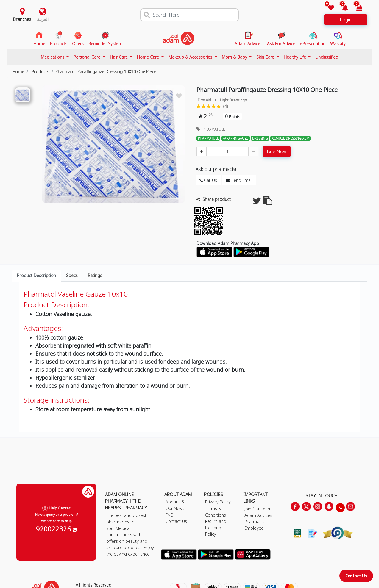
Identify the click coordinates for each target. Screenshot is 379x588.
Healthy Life (295, 57)
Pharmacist (255, 521)
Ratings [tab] (95, 275)
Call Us (208, 180)
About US (175, 502)
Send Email (239, 180)
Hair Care (119, 57)
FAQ (170, 515)
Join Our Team (258, 509)
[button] (342, 8)
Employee (254, 528)
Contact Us (356, 576)
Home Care (149, 57)
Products (40, 72)
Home (18, 72)
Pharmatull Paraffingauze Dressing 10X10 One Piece (106, 72)
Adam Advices (258, 515)
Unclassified (327, 57)
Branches (22, 19)
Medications (53, 57)
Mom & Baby (235, 57)
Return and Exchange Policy (216, 528)
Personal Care (88, 57)
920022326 (56, 529)
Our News (175, 508)
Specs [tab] (72, 275)
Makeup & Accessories (191, 57)
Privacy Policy (218, 502)
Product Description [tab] (36, 275)
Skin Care (266, 57)
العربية (43, 19)
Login (346, 20)
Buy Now (277, 151)
